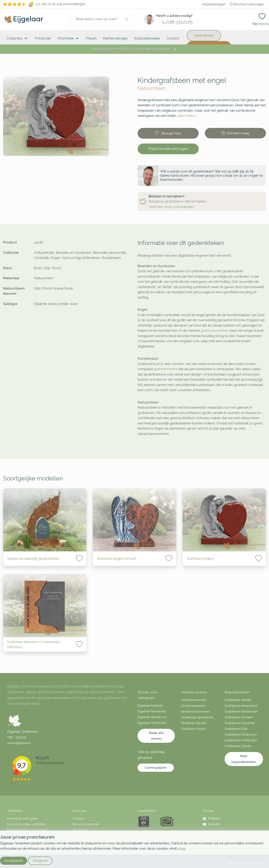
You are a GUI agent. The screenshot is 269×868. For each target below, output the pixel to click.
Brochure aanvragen (247, 4)
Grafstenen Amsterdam (241, 712)
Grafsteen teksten (194, 723)
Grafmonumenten (194, 700)
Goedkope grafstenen (197, 717)
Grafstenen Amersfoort (241, 706)
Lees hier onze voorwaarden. (172, 207)
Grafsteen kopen (193, 729)
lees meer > (188, 116)
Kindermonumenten (195, 712)
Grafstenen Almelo (238, 700)
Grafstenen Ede (236, 729)
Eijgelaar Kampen (150, 706)
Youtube (211, 824)
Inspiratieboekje (147, 38)
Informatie (69, 38)
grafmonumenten (215, 330)
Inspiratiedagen (214, 4)
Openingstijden (156, 768)
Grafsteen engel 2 (200, 559)
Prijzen (91, 38)
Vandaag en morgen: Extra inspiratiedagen (135, 49)
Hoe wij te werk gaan (22, 818)
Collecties (17, 38)
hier (183, 848)
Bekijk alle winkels (156, 736)
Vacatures (80, 830)
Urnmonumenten (193, 706)
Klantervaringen (115, 38)
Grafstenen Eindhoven (241, 735)
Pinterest (212, 818)
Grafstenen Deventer (240, 723)
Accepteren (14, 861)
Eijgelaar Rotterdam (152, 723)
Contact (173, 38)
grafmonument (166, 369)
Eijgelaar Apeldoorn (152, 717)
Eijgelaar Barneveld (152, 711)
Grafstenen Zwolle (238, 746)
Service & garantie (86, 824)
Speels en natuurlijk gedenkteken (33, 559)
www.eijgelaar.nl (19, 743)
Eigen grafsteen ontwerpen (27, 830)
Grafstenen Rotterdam (241, 740)
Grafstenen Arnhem (239, 717)
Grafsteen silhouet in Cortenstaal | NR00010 (34, 644)
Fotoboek (43, 38)
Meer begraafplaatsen (244, 759)
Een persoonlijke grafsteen (27, 824)
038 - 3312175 (17, 737)
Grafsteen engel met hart (117, 559)
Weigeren (40, 861)
